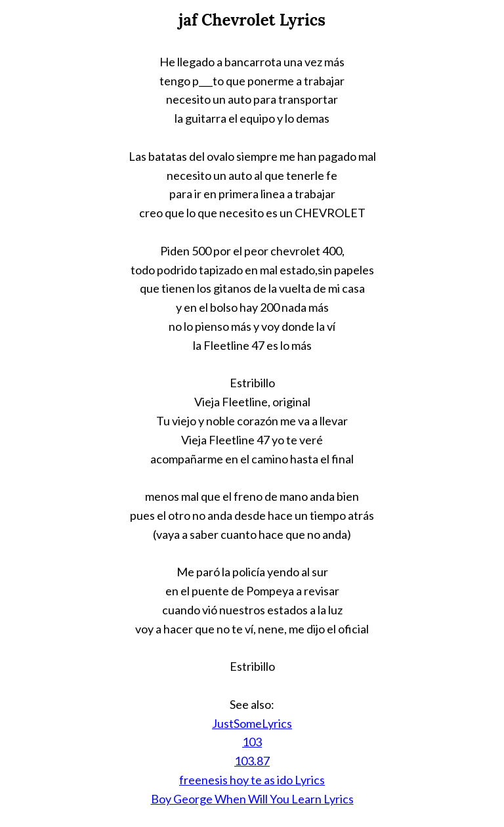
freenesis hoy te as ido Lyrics (252, 780)
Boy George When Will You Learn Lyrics (252, 799)
